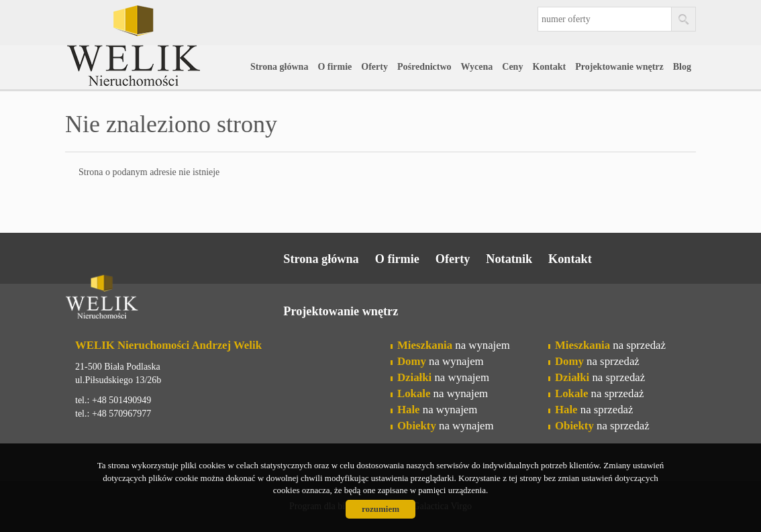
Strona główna (279, 67)
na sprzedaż (610, 345)
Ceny (512, 67)
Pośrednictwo (424, 67)
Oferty (374, 67)
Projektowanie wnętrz (619, 67)
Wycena (477, 67)
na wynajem (454, 345)
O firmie (335, 67)
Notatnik (509, 259)
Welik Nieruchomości (169, 299)
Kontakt (549, 67)
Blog (682, 67)
